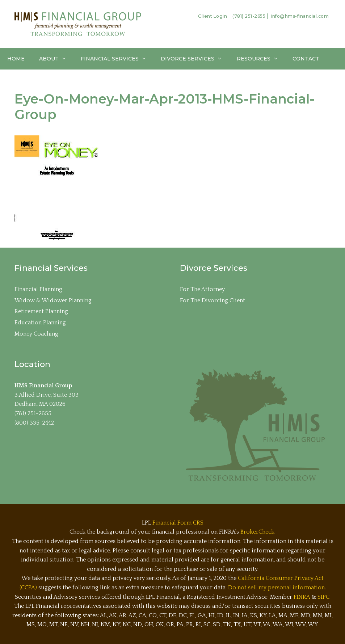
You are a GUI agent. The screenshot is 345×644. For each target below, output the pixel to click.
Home (16, 59)
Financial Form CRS (178, 523)
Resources (261, 59)
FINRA (302, 597)
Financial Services (117, 59)
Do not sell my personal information (276, 588)
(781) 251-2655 (249, 16)
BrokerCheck (257, 532)
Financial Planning (38, 289)
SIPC (323, 597)
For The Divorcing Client (213, 300)
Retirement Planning (41, 311)
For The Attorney (202, 289)
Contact (306, 59)
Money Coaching (36, 334)
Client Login (213, 16)
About (56, 59)
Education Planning (40, 323)
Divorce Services (195, 59)
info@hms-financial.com (300, 16)
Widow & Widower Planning (53, 300)
